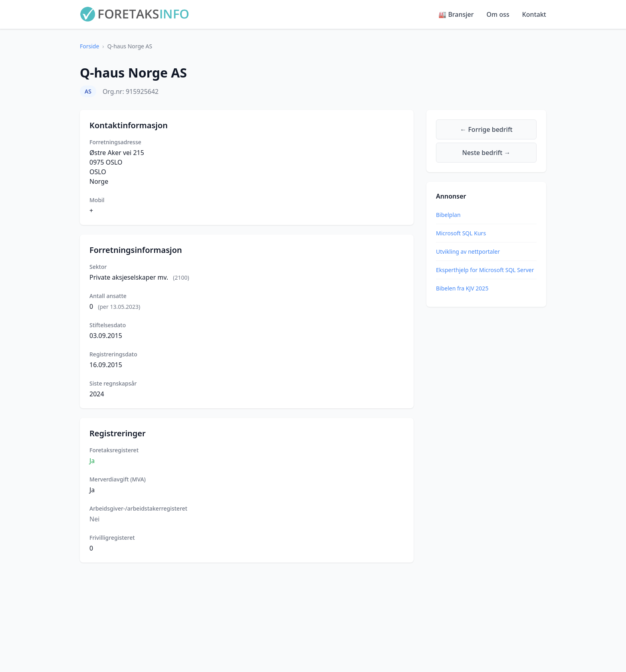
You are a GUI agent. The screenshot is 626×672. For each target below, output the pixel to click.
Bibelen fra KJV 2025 (462, 288)
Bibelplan (448, 215)
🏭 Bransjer (456, 14)
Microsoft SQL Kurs (461, 233)
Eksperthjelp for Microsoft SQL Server (485, 270)
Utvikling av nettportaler (468, 252)
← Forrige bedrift (486, 129)
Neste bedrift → (486, 153)
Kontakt (534, 14)
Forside (89, 46)
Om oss (498, 14)
